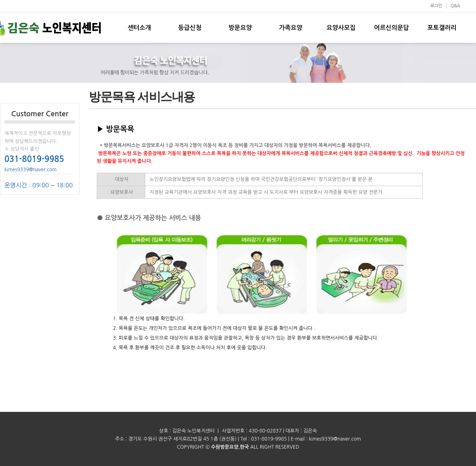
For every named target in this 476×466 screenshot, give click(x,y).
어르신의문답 (391, 28)
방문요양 (240, 28)
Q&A (455, 6)
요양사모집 (341, 28)
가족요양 (291, 28)
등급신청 (190, 28)
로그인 (436, 6)
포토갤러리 (442, 28)
